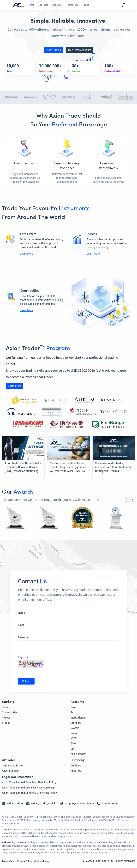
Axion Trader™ (78, 754)
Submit (26, 681)
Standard (76, 723)
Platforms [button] (72, 5)
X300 (74, 738)
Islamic (75, 728)
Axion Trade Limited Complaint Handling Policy (29, 782)
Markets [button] (43, 5)
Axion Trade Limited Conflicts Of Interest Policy (29, 793)
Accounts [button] (57, 5)
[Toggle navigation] (123, 5)
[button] (69, 664)
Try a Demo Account (80, 50)
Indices (6, 717)
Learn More (26, 254)
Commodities (10, 712)
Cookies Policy (42, 861)
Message (23, 637)
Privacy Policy (25, 861)
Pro (72, 712)
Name (21, 613)
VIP (73, 749)
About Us (76, 771)
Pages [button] (85, 5)
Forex (5, 707)
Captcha (23, 657)
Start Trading (53, 50)
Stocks (6, 723)
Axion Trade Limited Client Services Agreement (29, 787)
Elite (73, 743)
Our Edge (76, 765)
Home (31, 5)
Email (21, 625)
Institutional (78, 717)
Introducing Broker (13, 765)
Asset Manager (11, 771)
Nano (74, 733)
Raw (73, 707)
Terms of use (8, 861)
